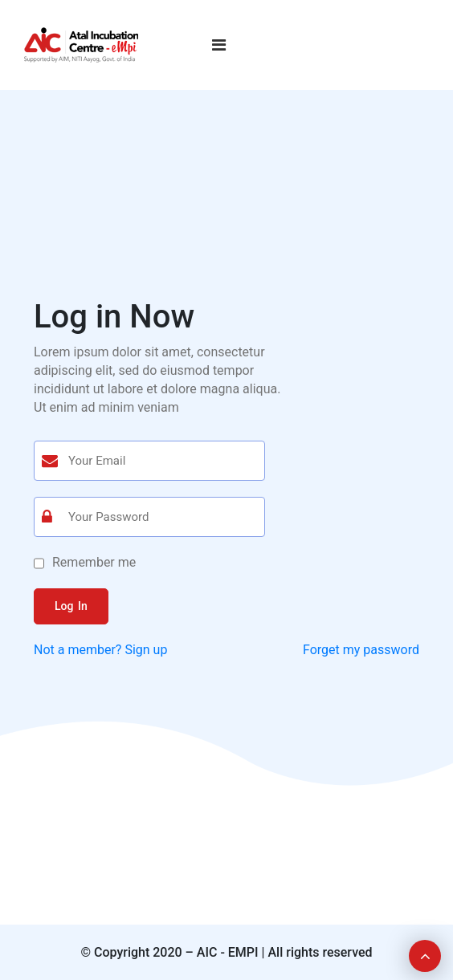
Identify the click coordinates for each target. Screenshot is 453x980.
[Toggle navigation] (219, 45)
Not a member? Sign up (100, 650)
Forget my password (361, 650)
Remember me (94, 562)
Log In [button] (71, 606)
